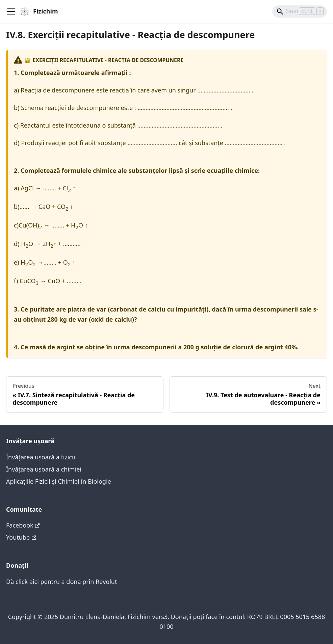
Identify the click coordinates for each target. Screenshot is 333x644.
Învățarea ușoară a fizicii (41, 457)
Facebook (23, 525)
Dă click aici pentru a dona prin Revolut (61, 582)
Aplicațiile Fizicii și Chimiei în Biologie (59, 481)
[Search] (300, 11)
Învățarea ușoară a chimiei (44, 469)
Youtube (21, 537)
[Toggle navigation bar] (11, 11)
